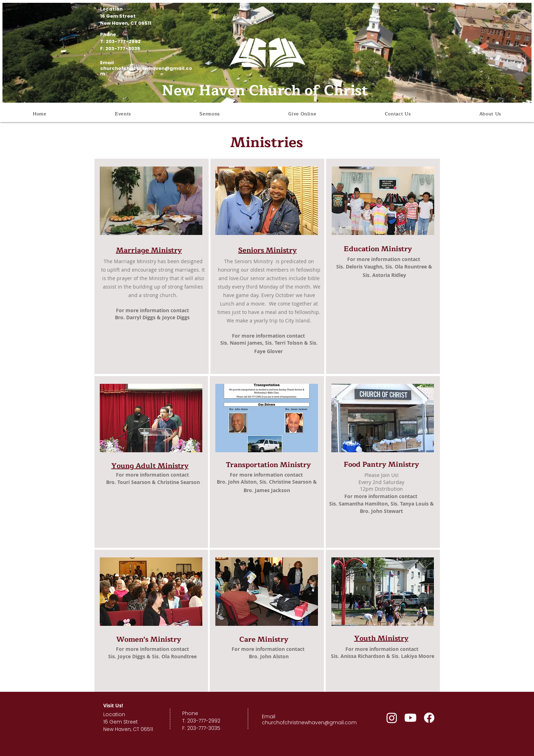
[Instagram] (392, 718)
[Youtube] (410, 718)
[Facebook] (429, 718)
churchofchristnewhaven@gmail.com (146, 71)
